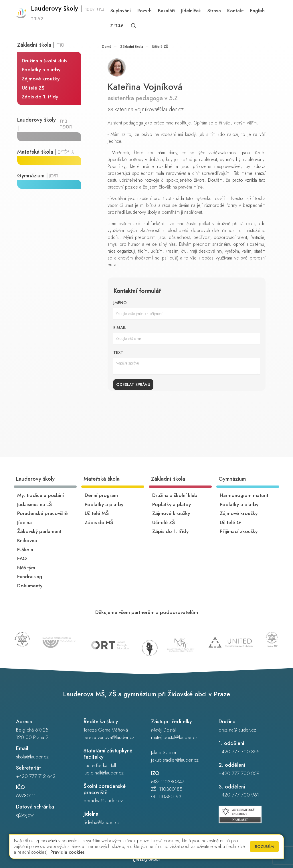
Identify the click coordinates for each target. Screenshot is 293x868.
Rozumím (264, 847)
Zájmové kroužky (41, 79)
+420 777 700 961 (239, 795)
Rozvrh (145, 11)
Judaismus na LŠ (34, 504)
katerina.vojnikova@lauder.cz (149, 109)
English (259, 11)
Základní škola (131, 47)
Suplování (122, 11)
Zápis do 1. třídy (40, 97)
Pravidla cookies (67, 852)
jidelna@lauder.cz (102, 822)
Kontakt (237, 11)
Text (118, 352)
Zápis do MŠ (99, 522)
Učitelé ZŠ (33, 88)
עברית (118, 25)
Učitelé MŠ (97, 513)
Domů (107, 47)
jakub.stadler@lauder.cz (175, 760)
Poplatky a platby (41, 70)
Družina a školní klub (45, 61)
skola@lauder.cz (32, 757)
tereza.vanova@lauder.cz (109, 737)
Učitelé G (230, 522)
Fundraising (30, 576)
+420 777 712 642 (36, 776)
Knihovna (27, 540)
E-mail (120, 328)
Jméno (120, 303)
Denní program (101, 495)
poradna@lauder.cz (103, 800)
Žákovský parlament (39, 531)
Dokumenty (30, 586)
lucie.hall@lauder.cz (104, 773)
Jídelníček (192, 11)
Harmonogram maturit (244, 495)
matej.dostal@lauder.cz (174, 737)
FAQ (22, 558)
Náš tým (26, 568)
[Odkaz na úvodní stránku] (62, 19)
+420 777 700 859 (239, 773)
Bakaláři (168, 11)
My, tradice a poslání (40, 495)
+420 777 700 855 (239, 752)
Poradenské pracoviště (42, 513)
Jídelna (24, 522)
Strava (215, 11)
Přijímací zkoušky (239, 531)
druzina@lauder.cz (237, 730)
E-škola (25, 550)
